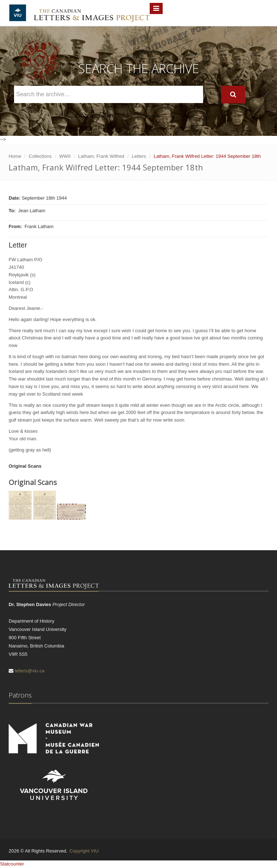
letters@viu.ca (30, 671)
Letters (139, 156)
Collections (40, 156)
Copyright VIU (84, 851)
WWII (65, 156)
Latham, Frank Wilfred (101, 156)
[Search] (233, 95)
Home (15, 156)
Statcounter (12, 864)
